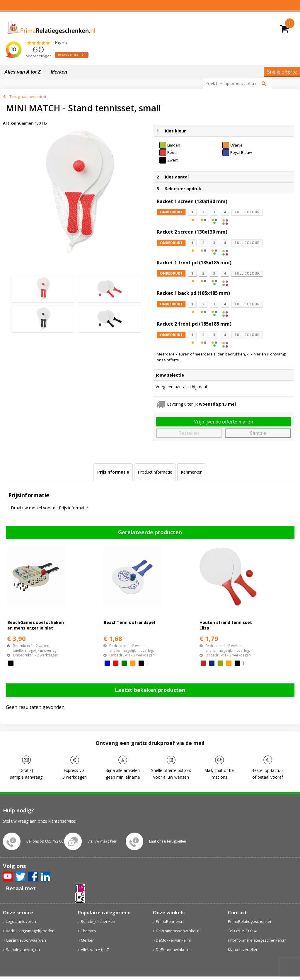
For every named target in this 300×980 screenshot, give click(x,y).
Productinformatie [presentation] (155, 472)
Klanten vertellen (243, 950)
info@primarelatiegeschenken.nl (257, 940)
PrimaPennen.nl (170, 921)
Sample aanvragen (23, 950)
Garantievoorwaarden (26, 940)
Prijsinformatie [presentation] (113, 472)
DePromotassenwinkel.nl (178, 931)
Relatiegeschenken (98, 921)
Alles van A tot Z (23, 72)
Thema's (88, 931)
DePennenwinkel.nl (173, 950)
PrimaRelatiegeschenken (250, 921)
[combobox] (232, 84)
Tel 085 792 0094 (242, 931)
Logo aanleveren (21, 921)
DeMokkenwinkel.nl (173, 940)
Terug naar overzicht (28, 96)
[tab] (113, 472)
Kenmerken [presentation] (192, 472)
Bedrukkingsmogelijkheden (30, 931)
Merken (59, 72)
